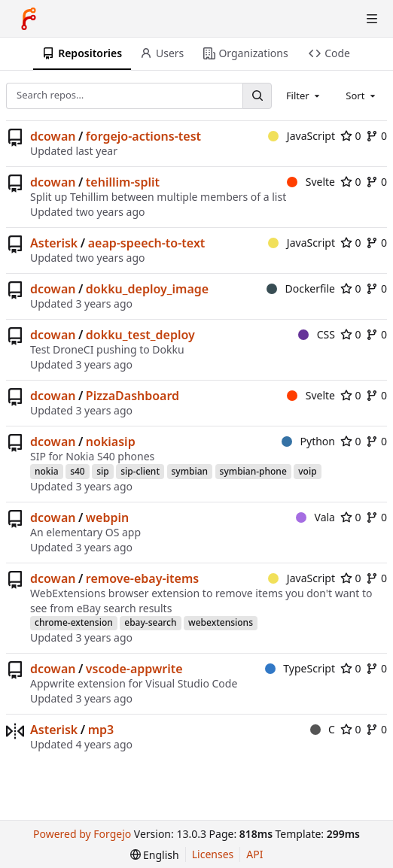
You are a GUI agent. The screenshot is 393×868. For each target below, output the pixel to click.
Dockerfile (301, 288)
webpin (107, 517)
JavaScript (302, 136)
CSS (317, 334)
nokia (47, 471)
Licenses (213, 854)
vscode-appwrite (134, 669)
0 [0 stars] (351, 136)
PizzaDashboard (133, 396)
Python (308, 441)
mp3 (101, 730)
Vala (315, 517)
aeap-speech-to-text (147, 243)
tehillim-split (123, 182)
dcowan (53, 136)
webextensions (221, 622)
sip (103, 471)
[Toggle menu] (372, 19)
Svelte (311, 182)
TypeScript (300, 668)
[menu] (155, 855)
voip (307, 471)
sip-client (140, 471)
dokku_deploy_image (147, 289)
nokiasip (111, 442)
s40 (78, 471)
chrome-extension (74, 622)
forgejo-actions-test (143, 136)
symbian (190, 471)
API (254, 854)
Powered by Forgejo (82, 834)
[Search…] (257, 96)
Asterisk (54, 243)
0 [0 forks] (376, 136)
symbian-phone (253, 471)
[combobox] (304, 96)
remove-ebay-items (142, 578)
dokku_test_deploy (140, 335)
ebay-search (150, 622)
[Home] (29, 19)
